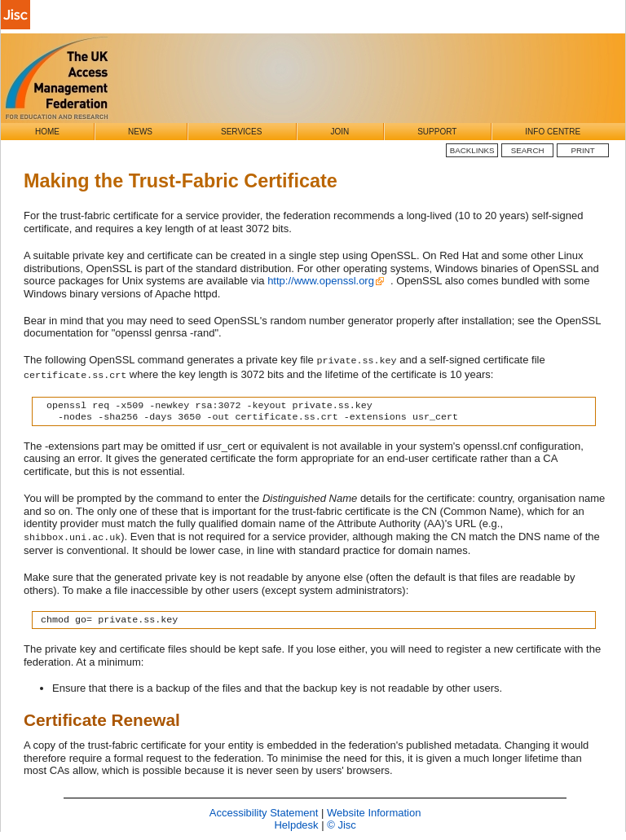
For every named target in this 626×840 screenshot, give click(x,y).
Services (241, 132)
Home (47, 132)
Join (339, 132)
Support (437, 132)
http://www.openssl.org (321, 281)
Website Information (374, 813)
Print (583, 150)
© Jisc (342, 825)
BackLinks (472, 150)
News (140, 132)
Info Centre (553, 132)
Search (528, 150)
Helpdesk (296, 825)
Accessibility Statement (264, 813)
